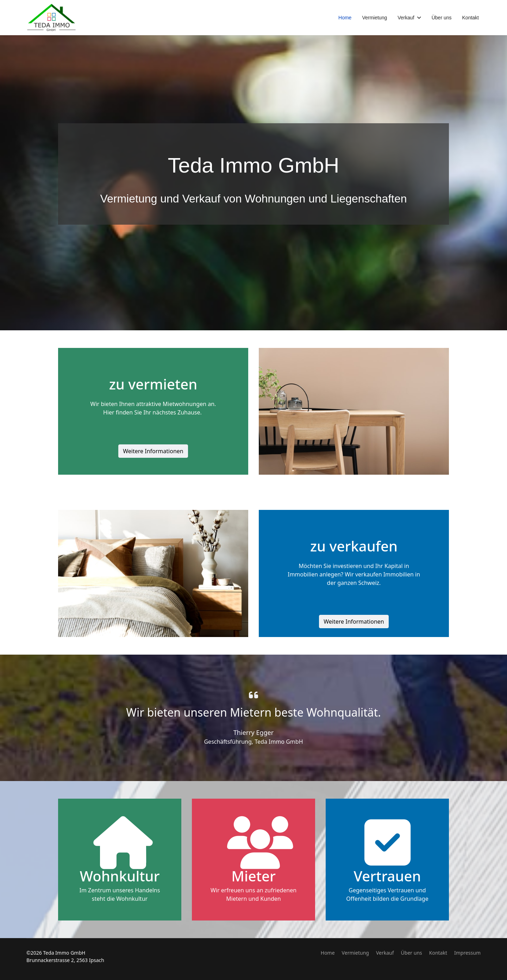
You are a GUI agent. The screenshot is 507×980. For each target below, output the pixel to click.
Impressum (467, 953)
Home (345, 18)
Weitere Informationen (153, 451)
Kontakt (471, 18)
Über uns (442, 18)
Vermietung (374, 18)
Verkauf (406, 18)
